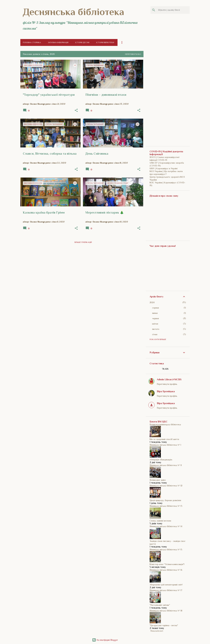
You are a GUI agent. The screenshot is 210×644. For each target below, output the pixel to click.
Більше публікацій (83, 242)
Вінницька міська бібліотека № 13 (166, 506)
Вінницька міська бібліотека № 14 (166, 526)
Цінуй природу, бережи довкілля (165, 500)
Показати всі (157, 631)
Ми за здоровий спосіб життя (164, 439)
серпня (155, 308)
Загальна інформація (58, 42)
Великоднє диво (158, 480)
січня (155, 334)
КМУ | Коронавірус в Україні (164, 168)
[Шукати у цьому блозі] (173, 10)
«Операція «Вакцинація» (161, 460)
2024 (152, 302)
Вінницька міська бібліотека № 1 (165, 445)
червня (155, 318)
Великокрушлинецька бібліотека (165, 424)
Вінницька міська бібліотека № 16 (166, 570)
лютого (156, 329)
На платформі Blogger (105, 640)
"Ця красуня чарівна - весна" (164, 625)
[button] (76, 110)
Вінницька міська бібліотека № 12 (166, 486)
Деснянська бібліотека (73, 12)
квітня (155, 324)
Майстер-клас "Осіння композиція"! (167, 564)
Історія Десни (82, 42)
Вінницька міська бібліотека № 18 (166, 611)
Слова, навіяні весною (160, 521)
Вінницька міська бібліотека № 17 (166, 590)
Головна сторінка (32, 42)
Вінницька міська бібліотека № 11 (166, 465)
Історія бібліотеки (105, 42)
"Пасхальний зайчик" (160, 605)
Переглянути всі (133, 54)
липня (155, 313)
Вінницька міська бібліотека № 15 (166, 550)
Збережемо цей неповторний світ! (166, 585)
